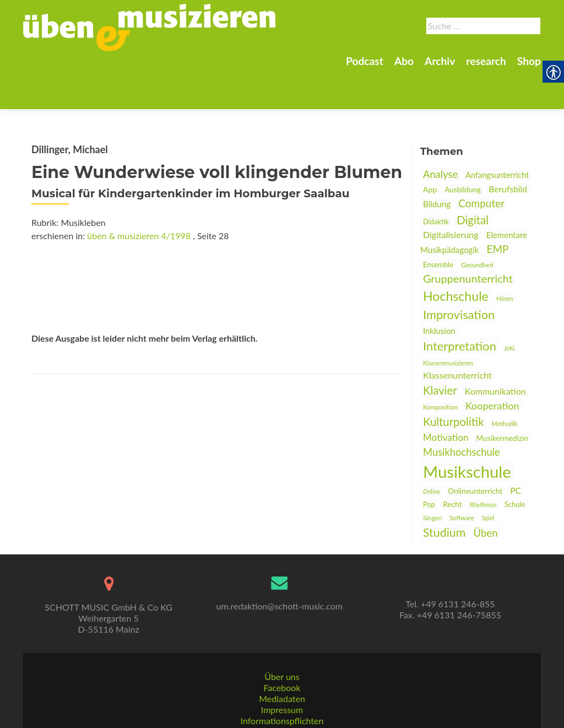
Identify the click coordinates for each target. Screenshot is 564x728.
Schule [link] (515, 466)
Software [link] (462, 479)
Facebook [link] (282, 662)
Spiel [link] (488, 479)
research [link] (486, 61)
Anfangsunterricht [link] (497, 136)
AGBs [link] (282, 706)
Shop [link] (529, 61)
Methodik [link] (505, 385)
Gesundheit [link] (477, 226)
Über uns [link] (282, 651)
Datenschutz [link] (282, 717)
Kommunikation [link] (495, 352)
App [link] (430, 151)
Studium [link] (444, 494)
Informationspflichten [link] (282, 695)
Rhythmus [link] (483, 466)
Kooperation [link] (492, 367)
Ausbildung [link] (463, 151)
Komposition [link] (440, 368)
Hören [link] (505, 260)
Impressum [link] (282, 684)
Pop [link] (429, 466)
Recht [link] (452, 465)
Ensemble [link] (438, 226)
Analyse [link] (440, 136)
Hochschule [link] (456, 257)
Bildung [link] (437, 165)
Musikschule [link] (467, 433)
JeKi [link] (509, 309)
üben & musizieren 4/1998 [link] (139, 197)
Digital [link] (473, 181)
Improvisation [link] (459, 276)
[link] (149, 26)
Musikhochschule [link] (462, 413)
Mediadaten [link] (282, 673)
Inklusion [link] (439, 292)
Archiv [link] (440, 61)
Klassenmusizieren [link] (448, 324)
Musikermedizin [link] (503, 400)
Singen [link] (432, 479)
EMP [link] (497, 210)
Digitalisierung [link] (451, 196)
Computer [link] (481, 165)
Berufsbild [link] (508, 150)
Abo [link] (404, 61)
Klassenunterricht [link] (457, 336)
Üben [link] (485, 494)
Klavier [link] (440, 352)
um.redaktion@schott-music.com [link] (280, 581)
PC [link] (516, 452)
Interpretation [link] (460, 307)
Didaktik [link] (436, 183)
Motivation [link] (446, 399)
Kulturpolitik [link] (453, 383)
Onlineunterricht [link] (475, 452)
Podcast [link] (365, 61)
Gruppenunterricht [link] (468, 240)
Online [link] (432, 453)
